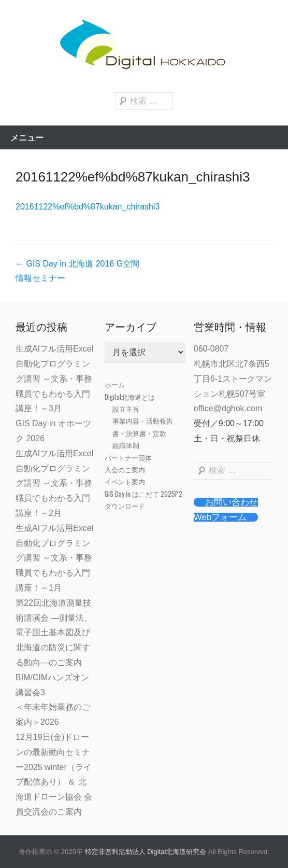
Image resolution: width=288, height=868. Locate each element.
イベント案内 (125, 481)
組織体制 (126, 445)
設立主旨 (126, 409)
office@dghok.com (228, 408)
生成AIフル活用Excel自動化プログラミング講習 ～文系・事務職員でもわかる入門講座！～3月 (54, 379)
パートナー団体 (128, 457)
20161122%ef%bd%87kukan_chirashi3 (133, 177)
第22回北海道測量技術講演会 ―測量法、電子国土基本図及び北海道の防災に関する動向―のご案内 (54, 633)
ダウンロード (125, 506)
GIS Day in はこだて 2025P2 (143, 494)
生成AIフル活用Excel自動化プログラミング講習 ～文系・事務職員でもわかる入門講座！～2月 (54, 483)
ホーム (115, 384)
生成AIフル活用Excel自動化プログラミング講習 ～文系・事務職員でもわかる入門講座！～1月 (54, 558)
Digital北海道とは (130, 397)
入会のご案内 (125, 469)
